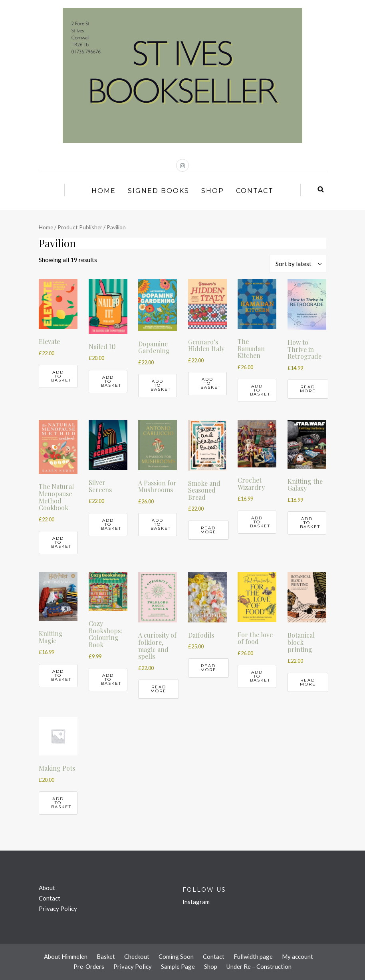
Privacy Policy (58, 908)
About (47, 888)
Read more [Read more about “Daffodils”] (208, 668)
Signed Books (159, 191)
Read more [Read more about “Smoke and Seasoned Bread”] (208, 530)
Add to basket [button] (61, 376)
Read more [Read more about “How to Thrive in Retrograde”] (308, 389)
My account (298, 956)
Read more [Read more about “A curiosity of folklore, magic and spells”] (159, 689)
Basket (106, 956)
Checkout (137, 956)
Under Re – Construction (259, 966)
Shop (213, 191)
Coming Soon (176, 956)
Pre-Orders (89, 966)
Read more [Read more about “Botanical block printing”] (308, 682)
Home (104, 191)
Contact (255, 191)
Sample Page (178, 966)
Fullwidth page (253, 956)
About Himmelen (66, 956)
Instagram (196, 902)
